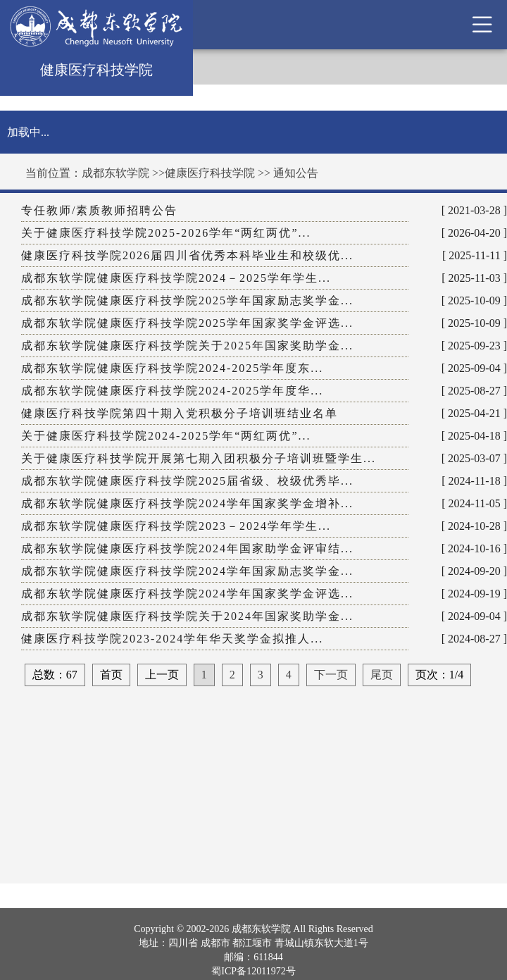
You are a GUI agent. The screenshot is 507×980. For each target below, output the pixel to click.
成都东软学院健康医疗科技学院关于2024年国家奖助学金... (187, 616)
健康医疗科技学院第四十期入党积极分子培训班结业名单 (180, 413)
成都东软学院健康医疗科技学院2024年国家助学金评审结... (187, 548)
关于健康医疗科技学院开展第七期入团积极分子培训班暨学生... (199, 458)
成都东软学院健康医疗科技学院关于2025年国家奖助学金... (187, 346)
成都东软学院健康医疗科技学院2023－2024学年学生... (176, 526)
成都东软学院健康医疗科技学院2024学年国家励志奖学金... (187, 571)
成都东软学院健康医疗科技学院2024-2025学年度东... (172, 368)
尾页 (382, 675)
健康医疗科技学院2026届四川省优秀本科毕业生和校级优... (187, 255)
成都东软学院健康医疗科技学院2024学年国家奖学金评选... (187, 594)
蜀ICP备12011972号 (253, 971)
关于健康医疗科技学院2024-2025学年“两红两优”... (166, 436)
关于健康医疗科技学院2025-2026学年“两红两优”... (166, 233)
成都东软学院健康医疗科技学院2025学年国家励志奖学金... (187, 300)
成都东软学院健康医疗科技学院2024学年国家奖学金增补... (187, 503)
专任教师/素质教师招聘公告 (99, 210)
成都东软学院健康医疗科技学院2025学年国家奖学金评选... (187, 323)
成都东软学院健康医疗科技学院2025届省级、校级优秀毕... (187, 481)
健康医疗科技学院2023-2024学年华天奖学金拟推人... (172, 639)
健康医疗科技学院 (210, 173)
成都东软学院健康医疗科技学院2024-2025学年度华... (172, 391)
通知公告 (296, 173)
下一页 (331, 675)
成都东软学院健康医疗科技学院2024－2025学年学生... (176, 278)
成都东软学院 (115, 173)
